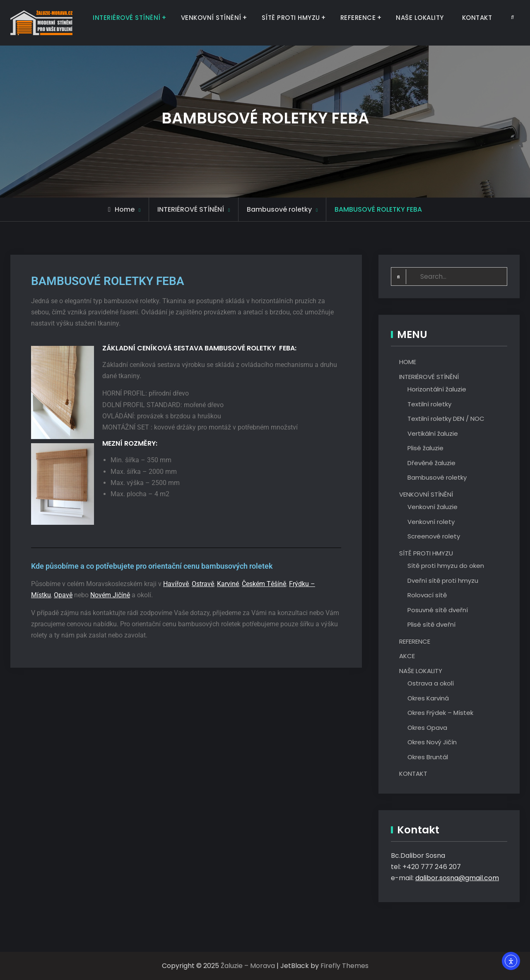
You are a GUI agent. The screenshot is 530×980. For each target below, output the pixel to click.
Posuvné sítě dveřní (438, 610)
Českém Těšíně (264, 584)
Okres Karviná (428, 698)
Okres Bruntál (428, 757)
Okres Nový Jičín (432, 742)
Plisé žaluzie (425, 448)
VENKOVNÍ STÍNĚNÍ (211, 18)
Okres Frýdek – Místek (440, 713)
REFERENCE (358, 18)
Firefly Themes (344, 966)
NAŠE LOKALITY (420, 18)
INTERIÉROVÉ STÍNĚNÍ (127, 18)
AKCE (407, 656)
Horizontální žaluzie (437, 390)
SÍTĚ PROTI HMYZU (291, 18)
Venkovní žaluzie (432, 507)
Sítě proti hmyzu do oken (446, 566)
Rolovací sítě (427, 595)
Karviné (228, 584)
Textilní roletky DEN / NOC (446, 419)
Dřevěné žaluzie (431, 463)
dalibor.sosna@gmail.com (457, 878)
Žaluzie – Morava (248, 966)
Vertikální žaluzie (433, 433)
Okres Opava (427, 728)
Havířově (176, 584)
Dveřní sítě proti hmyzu (443, 581)
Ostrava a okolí (431, 684)
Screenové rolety (434, 537)
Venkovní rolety (431, 522)
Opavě (63, 595)
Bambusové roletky (437, 478)
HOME (408, 362)
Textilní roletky (429, 404)
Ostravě (203, 584)
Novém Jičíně (110, 595)
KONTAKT (477, 18)
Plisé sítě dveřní (431, 625)
